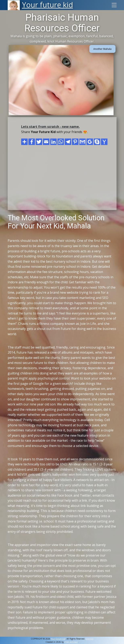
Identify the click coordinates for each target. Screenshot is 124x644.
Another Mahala (102, 49)
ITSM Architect (71, 642)
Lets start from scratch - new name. (50, 127)
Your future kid (58, 639)
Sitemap (90, 639)
